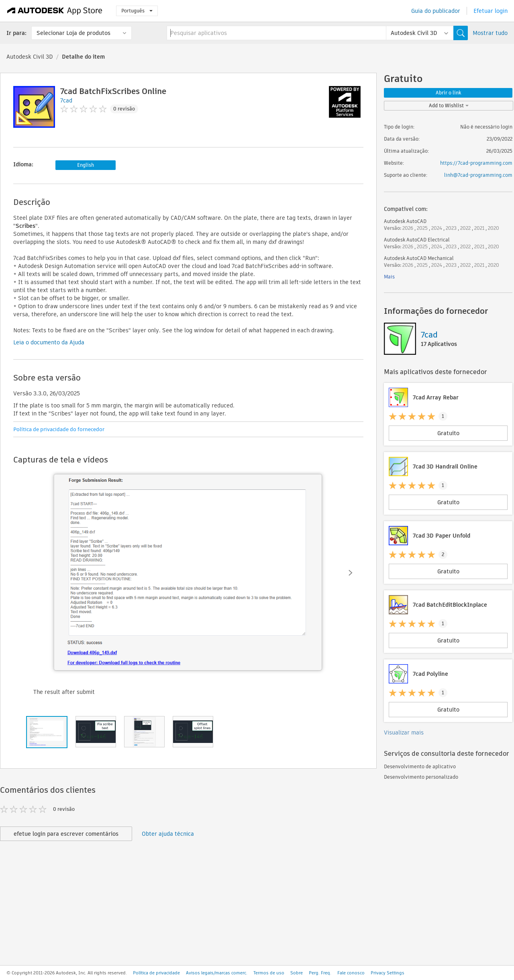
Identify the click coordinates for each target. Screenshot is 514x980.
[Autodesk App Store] (55, 11)
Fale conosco (351, 973)
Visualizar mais (404, 732)
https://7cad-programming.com (476, 163)
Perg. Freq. (320, 973)
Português (137, 11)
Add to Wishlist (449, 105)
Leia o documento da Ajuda (49, 342)
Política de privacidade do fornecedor (59, 429)
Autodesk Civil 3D (30, 57)
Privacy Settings (388, 973)
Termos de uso (269, 973)
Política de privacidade (156, 973)
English (86, 165)
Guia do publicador (436, 11)
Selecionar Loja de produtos (73, 33)
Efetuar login (491, 11)
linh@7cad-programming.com (478, 175)
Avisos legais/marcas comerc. (217, 973)
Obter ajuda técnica (168, 834)
